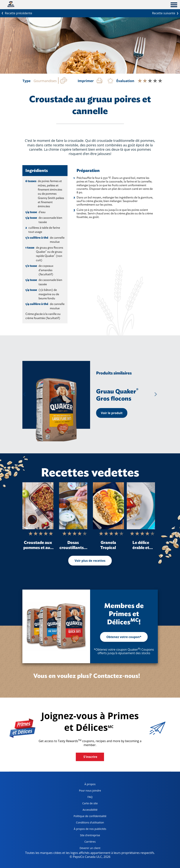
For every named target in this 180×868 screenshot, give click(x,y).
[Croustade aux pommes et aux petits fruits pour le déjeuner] (38, 506)
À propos (90, 784)
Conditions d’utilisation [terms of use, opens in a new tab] (87, 823)
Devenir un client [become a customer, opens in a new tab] (85, 849)
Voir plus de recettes (90, 561)
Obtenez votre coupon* (124, 637)
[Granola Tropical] (108, 506)
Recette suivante (166, 13)
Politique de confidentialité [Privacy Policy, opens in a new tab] (88, 817)
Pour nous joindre (90, 790)
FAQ (90, 797)
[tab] (174, 5)
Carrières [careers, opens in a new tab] (83, 842)
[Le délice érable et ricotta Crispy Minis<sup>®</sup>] (141, 506)
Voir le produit (112, 413)
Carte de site (90, 803)
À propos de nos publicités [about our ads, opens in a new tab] (88, 830)
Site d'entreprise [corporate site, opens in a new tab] (85, 836)
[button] (24, 394)
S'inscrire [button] (90, 757)
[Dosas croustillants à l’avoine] (73, 506)
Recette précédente (16, 13)
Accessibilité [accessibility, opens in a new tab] (84, 810)
